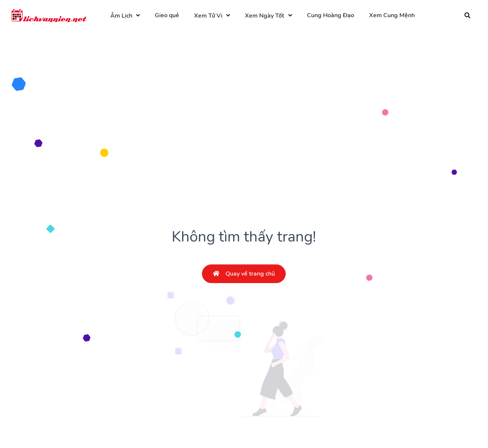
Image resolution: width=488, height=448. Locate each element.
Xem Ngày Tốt (265, 16)
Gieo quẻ (167, 15)
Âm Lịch (121, 16)
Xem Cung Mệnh (392, 15)
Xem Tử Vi (208, 16)
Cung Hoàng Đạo (331, 15)
